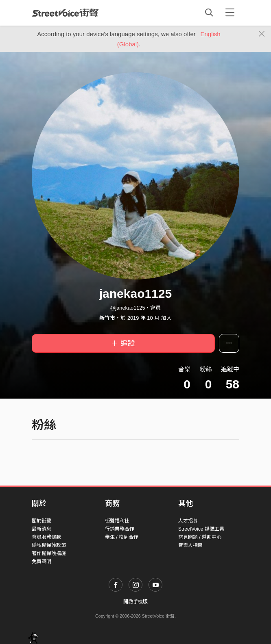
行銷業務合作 (120, 529)
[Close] (262, 34)
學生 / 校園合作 (122, 537)
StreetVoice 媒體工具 (201, 529)
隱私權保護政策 (49, 545)
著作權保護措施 (49, 553)
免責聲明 (42, 562)
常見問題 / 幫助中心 (200, 537)
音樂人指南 (190, 545)
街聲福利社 (117, 521)
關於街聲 (42, 521)
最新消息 (42, 529)
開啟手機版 (135, 602)
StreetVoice (65, 13)
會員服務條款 (46, 537)
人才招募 (188, 521)
